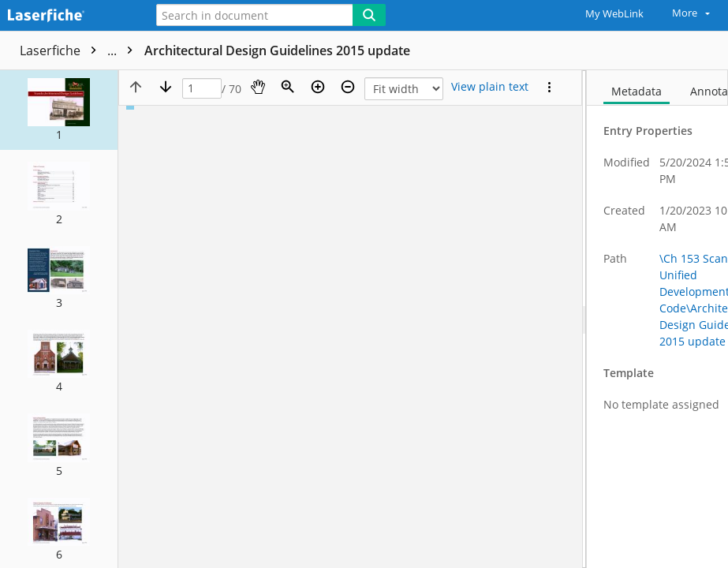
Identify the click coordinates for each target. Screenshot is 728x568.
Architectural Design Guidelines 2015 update (277, 50)
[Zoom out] (348, 87)
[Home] (67, 16)
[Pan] (258, 87)
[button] (59, 110)
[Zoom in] (318, 87)
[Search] (369, 15)
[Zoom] (288, 87)
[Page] (202, 89)
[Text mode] (490, 87)
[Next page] (166, 87)
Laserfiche (80, 50)
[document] (657, 319)
